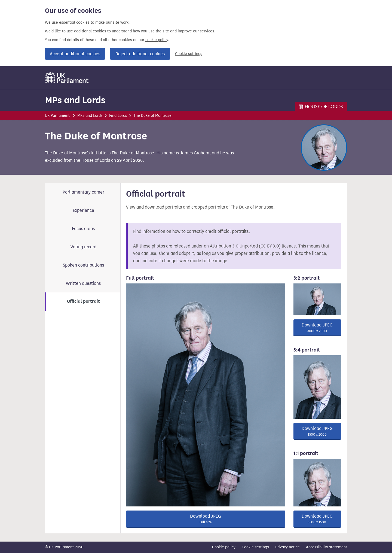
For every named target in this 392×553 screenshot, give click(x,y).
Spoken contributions (83, 265)
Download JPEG (206, 519)
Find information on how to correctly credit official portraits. (192, 231)
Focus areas (83, 229)
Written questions (83, 283)
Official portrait (83, 301)
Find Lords (118, 116)
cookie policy (157, 40)
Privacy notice (287, 547)
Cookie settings (189, 54)
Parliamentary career (83, 192)
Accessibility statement (327, 547)
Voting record (83, 247)
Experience (83, 210)
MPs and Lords (75, 100)
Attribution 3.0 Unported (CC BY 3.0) (245, 246)
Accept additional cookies (75, 54)
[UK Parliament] (67, 78)
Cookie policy (224, 547)
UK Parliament (57, 116)
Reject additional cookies (140, 54)
